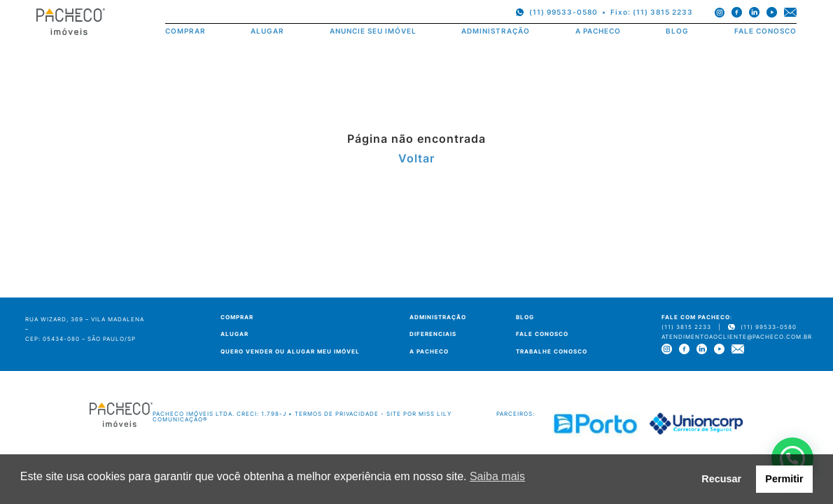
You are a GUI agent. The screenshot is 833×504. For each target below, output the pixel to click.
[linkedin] (754, 12)
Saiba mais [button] (497, 476)
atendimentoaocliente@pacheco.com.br (737, 337)
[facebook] (737, 12)
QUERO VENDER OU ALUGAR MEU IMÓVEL (290, 351)
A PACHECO (598, 31)
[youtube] (772, 12)
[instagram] (720, 12)
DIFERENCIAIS (433, 334)
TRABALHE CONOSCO (552, 351)
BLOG (677, 31)
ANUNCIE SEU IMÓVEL (373, 31)
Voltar (416, 158)
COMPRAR (185, 31)
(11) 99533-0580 (563, 12)
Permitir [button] (784, 479)
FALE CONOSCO (765, 31)
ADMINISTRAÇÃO (496, 31)
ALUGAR (267, 31)
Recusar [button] (721, 479)
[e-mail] (790, 12)
